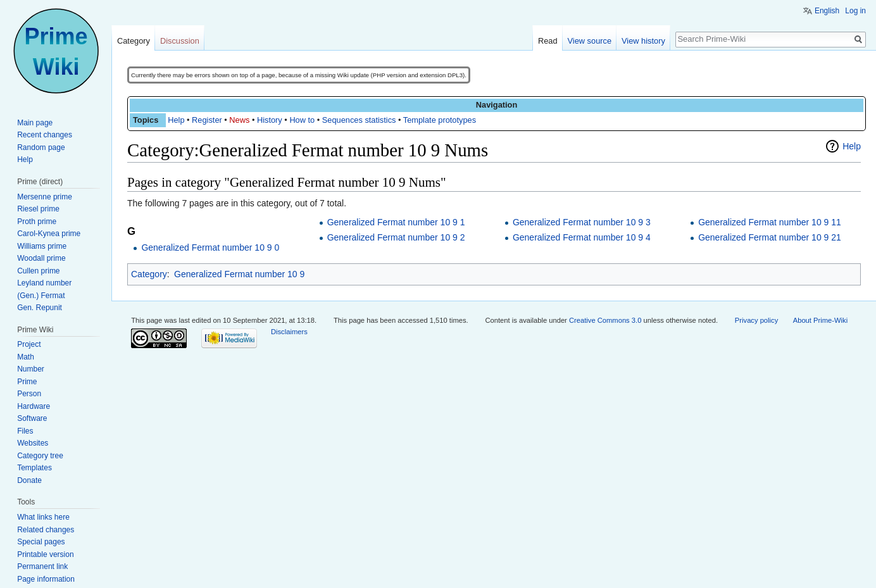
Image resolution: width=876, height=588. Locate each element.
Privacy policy (756, 320)
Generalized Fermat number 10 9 (239, 274)
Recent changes (45, 135)
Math (26, 357)
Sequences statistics (359, 120)
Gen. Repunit (40, 308)
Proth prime (37, 222)
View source (590, 41)
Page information (46, 579)
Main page (35, 123)
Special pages (41, 542)
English (827, 11)
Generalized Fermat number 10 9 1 (396, 222)
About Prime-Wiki (820, 320)
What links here (43, 517)
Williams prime (42, 246)
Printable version (45, 554)
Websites (33, 443)
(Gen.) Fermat (41, 296)
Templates (34, 468)
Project (29, 344)
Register (207, 120)
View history (643, 41)
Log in (855, 11)
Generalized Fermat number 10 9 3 (582, 222)
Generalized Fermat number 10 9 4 (582, 237)
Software (32, 418)
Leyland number (44, 283)
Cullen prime (38, 271)
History (270, 120)
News (239, 120)
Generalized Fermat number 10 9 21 (770, 237)
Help (176, 120)
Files (25, 431)
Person (29, 394)
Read (548, 41)
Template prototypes (440, 120)
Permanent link (42, 566)
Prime (27, 382)
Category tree (40, 456)
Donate (29, 480)
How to (302, 120)
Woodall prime (41, 258)
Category (149, 274)
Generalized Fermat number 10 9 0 (210, 247)
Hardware (34, 406)
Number (31, 369)
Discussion (180, 41)
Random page (41, 147)
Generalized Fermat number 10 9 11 (770, 222)
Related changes (46, 530)
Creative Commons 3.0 (605, 320)
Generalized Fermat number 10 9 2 (396, 237)
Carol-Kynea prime (49, 234)
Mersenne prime (45, 197)
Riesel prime (38, 209)
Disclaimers (289, 332)
